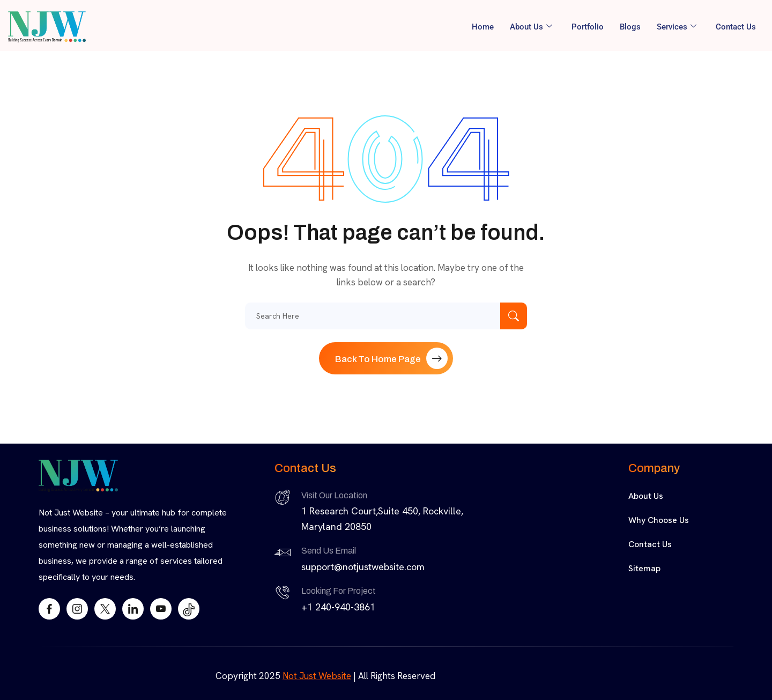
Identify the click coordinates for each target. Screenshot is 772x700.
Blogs (630, 27)
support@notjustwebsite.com (363, 567)
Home (483, 27)
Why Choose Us (659, 520)
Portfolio (588, 27)
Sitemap (644, 568)
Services (677, 27)
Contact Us (736, 27)
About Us (531, 27)
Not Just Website (317, 676)
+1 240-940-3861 (338, 607)
